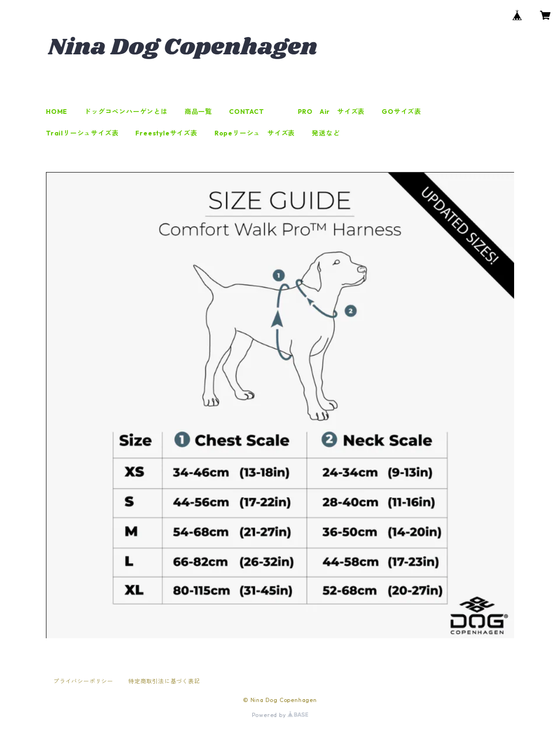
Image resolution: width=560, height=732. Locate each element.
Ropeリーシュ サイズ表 (255, 133)
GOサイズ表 (402, 112)
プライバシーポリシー (83, 681)
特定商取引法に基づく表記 (164, 681)
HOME (57, 112)
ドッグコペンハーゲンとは (126, 112)
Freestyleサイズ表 (166, 133)
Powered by (280, 715)
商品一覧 (198, 112)
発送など (326, 133)
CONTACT (247, 112)
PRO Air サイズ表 (332, 112)
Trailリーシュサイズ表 (82, 133)
